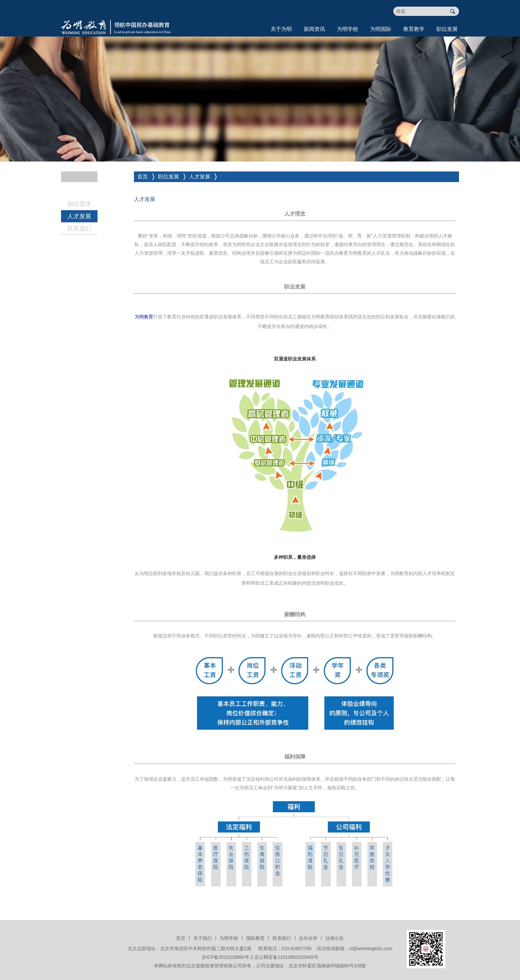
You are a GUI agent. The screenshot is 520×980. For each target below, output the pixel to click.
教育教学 (414, 29)
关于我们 (203, 938)
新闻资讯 (314, 29)
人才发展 (79, 216)
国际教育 (255, 938)
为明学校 (348, 29)
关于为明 (281, 29)
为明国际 (381, 29)
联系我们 (79, 229)
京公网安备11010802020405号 (286, 957)
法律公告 (335, 938)
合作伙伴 (308, 938)
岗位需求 (79, 204)
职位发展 (447, 29)
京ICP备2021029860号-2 (227, 957)
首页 (143, 177)
